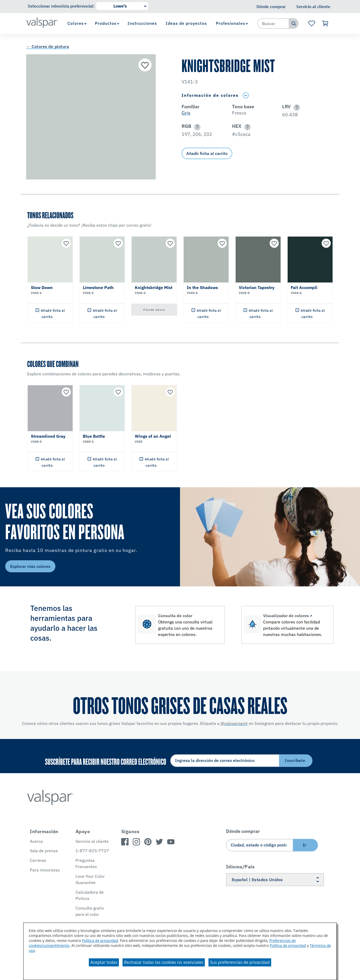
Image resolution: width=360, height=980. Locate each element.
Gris (186, 113)
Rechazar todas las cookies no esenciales (164, 962)
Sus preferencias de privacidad (240, 962)
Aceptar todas (104, 962)
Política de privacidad (100, 940)
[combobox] (273, 23)
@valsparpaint (234, 723)
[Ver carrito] (325, 23)
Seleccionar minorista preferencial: (61, 6)
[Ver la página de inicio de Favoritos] (312, 23)
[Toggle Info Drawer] (246, 95)
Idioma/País (240, 867)
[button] (296, 108)
